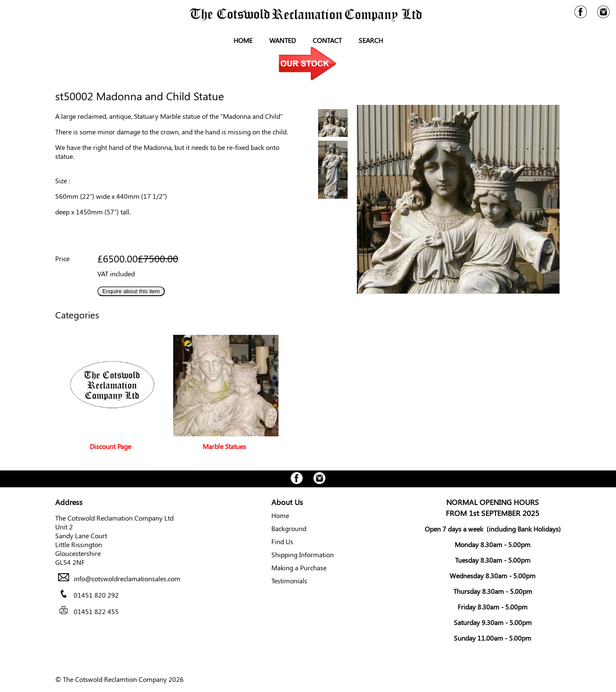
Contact (327, 40)
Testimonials (289, 581)
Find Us (282, 541)
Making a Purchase (299, 568)
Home (243, 40)
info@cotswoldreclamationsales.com (127, 578)
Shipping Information (303, 554)
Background (289, 528)
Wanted (283, 40)
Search (371, 40)
